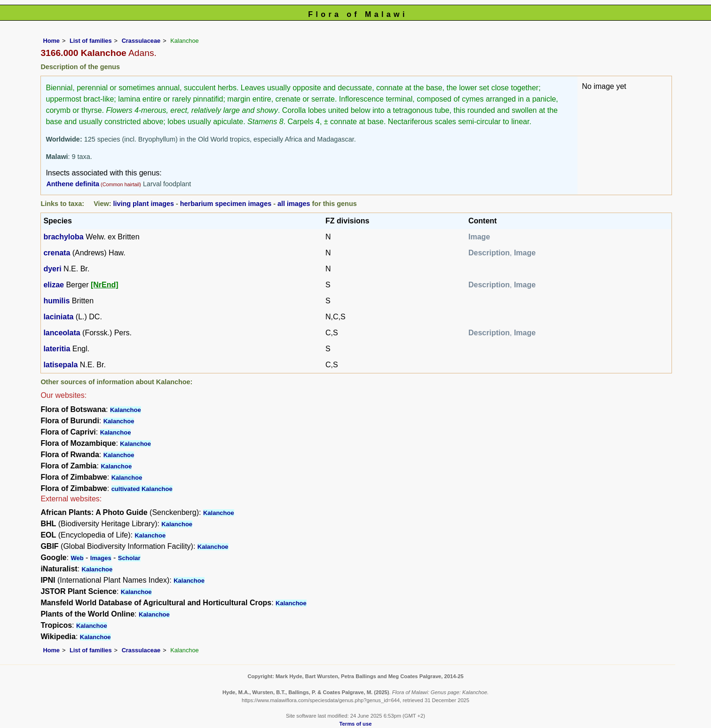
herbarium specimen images (226, 204)
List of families (91, 41)
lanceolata (62, 333)
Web (77, 558)
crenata (57, 253)
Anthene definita (73, 184)
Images (101, 558)
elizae (54, 285)
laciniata (58, 317)
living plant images (143, 204)
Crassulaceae (141, 41)
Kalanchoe (126, 410)
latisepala (60, 365)
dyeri (52, 269)
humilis (56, 301)
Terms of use (356, 724)
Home (51, 41)
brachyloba (63, 237)
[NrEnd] (105, 285)
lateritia (57, 349)
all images (294, 204)
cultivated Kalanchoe (142, 489)
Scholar (129, 558)
